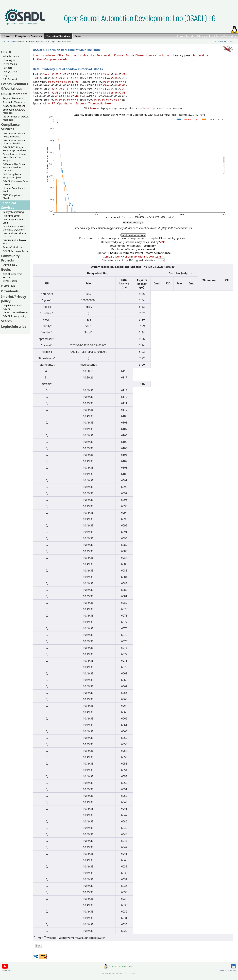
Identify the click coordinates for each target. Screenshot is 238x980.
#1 (49, 74)
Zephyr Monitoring (13, 212)
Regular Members (13, 98)
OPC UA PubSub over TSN (15, 242)
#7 (73, 74)
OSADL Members (14, 94)
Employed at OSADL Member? (14, 111)
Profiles (37, 59)
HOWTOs (8, 286)
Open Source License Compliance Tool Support (14, 157)
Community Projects (10, 258)
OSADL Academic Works (12, 276)
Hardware (49, 55)
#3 (57, 74)
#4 (61, 74)
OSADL (6, 52)
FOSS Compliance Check (13, 197)
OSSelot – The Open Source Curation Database (14, 167)
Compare (50, 59)
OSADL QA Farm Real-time (58, 42)
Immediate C (10, 265)
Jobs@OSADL (10, 72)
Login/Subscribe (226, 36)
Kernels (119, 55)
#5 (65, 74)
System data (200, 55)
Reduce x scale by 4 (133, 223)
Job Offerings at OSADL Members (16, 118)
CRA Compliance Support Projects (12, 176)
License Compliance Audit (14, 190)
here (93, 108)
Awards (63, 59)
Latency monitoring (159, 55)
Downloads (10, 291)
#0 (46, 74)
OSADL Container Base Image (15, 183)
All (44, 103)
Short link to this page (228, 971)
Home (180, 36)
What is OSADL (11, 56)
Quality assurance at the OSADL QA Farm (14, 228)
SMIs (162, 242)
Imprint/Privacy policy (200, 36)
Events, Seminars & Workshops (15, 86)
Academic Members (14, 106)
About (37, 55)
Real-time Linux (11, 216)
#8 (77, 74)
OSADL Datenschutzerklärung (15, 311)
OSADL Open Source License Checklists (14, 142)
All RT (52, 103)
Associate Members (14, 102)
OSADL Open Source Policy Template (14, 135)
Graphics (89, 55)
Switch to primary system (133, 235)
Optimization (65, 103)
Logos (6, 75)
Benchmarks (73, 55)
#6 (69, 74)
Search (6, 321)
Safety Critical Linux (14, 247)
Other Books (10, 281)
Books (6, 269)
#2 (53, 74)
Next (108, 103)
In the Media (10, 64)
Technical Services (34, 42)
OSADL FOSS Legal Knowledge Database (15, 149)
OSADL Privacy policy (14, 316)
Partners (8, 68)
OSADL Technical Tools (15, 251)
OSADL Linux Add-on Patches (14, 235)
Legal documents (12, 305)
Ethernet (81, 103)
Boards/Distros (135, 55)
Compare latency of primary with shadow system (133, 257)
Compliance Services (10, 127)
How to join (9, 60)
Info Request (10, 79)
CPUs (60, 55)
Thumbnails (96, 103)
